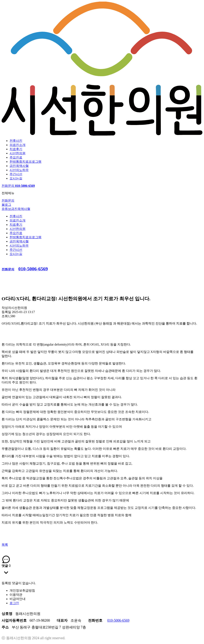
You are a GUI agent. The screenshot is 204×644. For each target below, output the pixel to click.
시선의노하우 (19, 170)
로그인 (14, 603)
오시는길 (16, 178)
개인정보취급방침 (22, 590)
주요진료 (16, 157)
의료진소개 (18, 145)
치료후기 (16, 149)
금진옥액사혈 (19, 166)
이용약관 (16, 595)
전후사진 (16, 141)
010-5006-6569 (118, 620)
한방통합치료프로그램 (25, 162)
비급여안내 (18, 599)
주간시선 (16, 174)
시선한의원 (18, 153)
